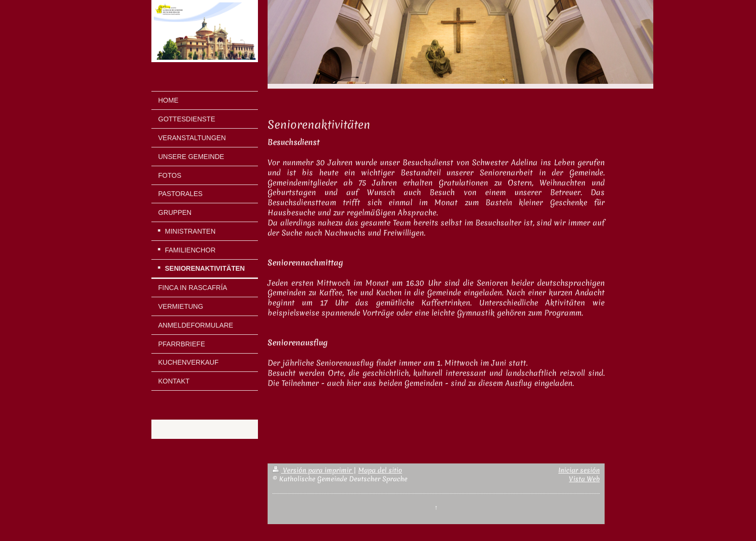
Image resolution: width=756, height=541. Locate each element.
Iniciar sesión (579, 470)
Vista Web (584, 479)
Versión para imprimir (313, 470)
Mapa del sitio (380, 470)
